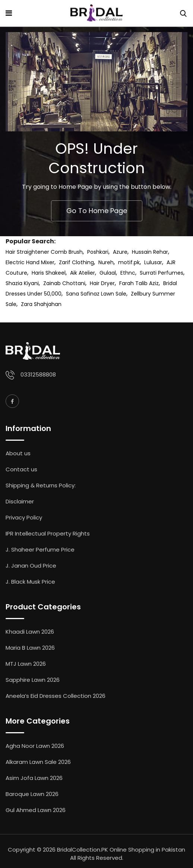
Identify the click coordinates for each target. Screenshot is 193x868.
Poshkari (98, 252)
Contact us (21, 469)
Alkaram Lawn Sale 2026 (38, 762)
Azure (120, 252)
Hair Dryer (102, 283)
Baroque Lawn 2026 (32, 794)
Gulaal (108, 273)
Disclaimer (20, 501)
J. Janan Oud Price (31, 566)
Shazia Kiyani (22, 283)
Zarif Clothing (76, 262)
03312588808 (38, 374)
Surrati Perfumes (162, 273)
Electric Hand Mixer (30, 262)
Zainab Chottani (64, 283)
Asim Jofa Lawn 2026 (34, 778)
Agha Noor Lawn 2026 (35, 746)
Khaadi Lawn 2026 (30, 632)
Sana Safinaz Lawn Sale (96, 294)
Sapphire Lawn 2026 (33, 680)
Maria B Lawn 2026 (30, 648)
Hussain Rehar (150, 252)
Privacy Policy (24, 517)
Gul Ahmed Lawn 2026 (36, 810)
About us (18, 453)
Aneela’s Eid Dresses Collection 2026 (56, 696)
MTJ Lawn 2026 (26, 664)
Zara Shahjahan (41, 304)
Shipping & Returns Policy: (41, 485)
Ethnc (128, 273)
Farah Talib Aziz (139, 283)
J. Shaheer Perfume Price (40, 549)
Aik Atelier (83, 273)
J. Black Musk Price (30, 582)
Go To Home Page (97, 211)
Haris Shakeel (49, 273)
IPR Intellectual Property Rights (48, 533)
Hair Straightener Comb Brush (44, 252)
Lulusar (153, 262)
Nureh (106, 262)
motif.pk (129, 262)
